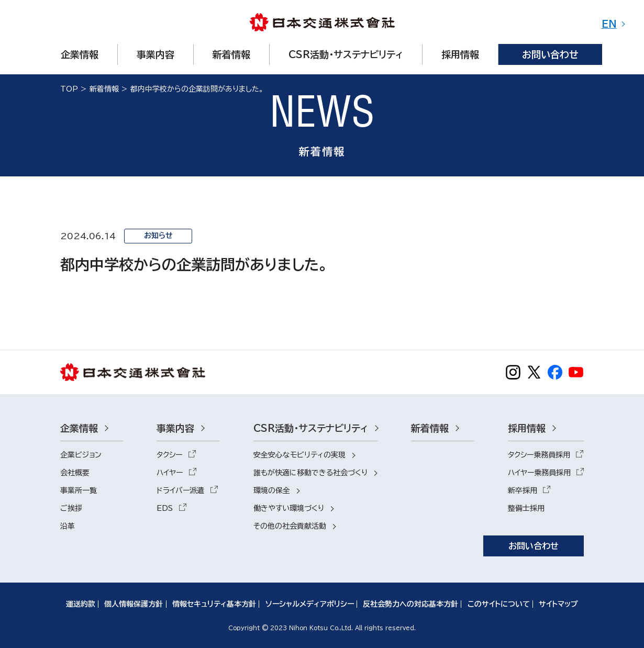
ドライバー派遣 (180, 490)
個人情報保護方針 (134, 604)
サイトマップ (558, 604)
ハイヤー (170, 473)
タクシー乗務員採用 (539, 455)
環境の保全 (272, 490)
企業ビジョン (81, 455)
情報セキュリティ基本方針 (214, 604)
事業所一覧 (79, 490)
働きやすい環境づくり (289, 508)
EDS (165, 508)
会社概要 (75, 473)
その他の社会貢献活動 (290, 526)
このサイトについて (499, 604)
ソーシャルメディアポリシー (310, 604)
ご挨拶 (71, 508)
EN (609, 24)
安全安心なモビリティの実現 (299, 455)
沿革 (68, 526)
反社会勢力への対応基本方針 (410, 604)
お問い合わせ (534, 546)
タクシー (169, 455)
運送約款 (81, 604)
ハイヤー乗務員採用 (539, 473)
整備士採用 (526, 508)
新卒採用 (523, 490)
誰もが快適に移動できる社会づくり (310, 473)
